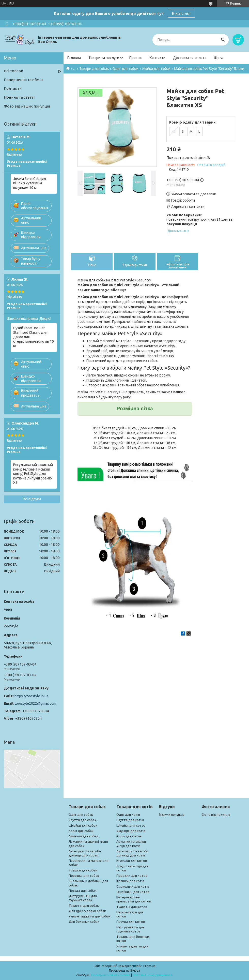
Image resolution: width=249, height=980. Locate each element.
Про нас (136, 58)
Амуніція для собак (83, 836)
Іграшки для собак (83, 870)
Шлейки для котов (131, 825)
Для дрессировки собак (87, 911)
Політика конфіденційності (153, 975)
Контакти (158, 58)
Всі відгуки (32, 499)
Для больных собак (84, 922)
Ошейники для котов (133, 892)
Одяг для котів (128, 815)
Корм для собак (81, 831)
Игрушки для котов (132, 861)
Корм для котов (129, 836)
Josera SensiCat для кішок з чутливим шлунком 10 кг (30, 183)
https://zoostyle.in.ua (31, 696)
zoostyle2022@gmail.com (36, 703)
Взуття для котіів (130, 820)
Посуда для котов (131, 922)
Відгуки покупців (172, 815)
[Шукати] (223, 40)
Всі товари (13, 71)
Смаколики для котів (133, 886)
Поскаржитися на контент (111, 975)
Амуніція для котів (131, 831)
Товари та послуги (104, 58)
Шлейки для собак (83, 825)
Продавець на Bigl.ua (124, 970)
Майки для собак (156, 69)
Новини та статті (19, 97)
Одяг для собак (125, 69)
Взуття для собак (82, 820)
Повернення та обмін (23, 80)
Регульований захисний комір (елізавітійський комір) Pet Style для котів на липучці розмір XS (33, 474)
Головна (74, 58)
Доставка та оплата (190, 58)
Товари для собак (94, 69)
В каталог (182, 13)
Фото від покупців (216, 815)
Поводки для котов (132, 876)
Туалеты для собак (84, 906)
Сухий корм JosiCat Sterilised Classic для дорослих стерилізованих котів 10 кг (34, 337)
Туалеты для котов (132, 907)
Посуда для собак (83, 891)
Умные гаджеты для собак (90, 916)
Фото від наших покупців (27, 106)
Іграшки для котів (130, 881)
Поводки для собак (84, 876)
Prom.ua (149, 966)
